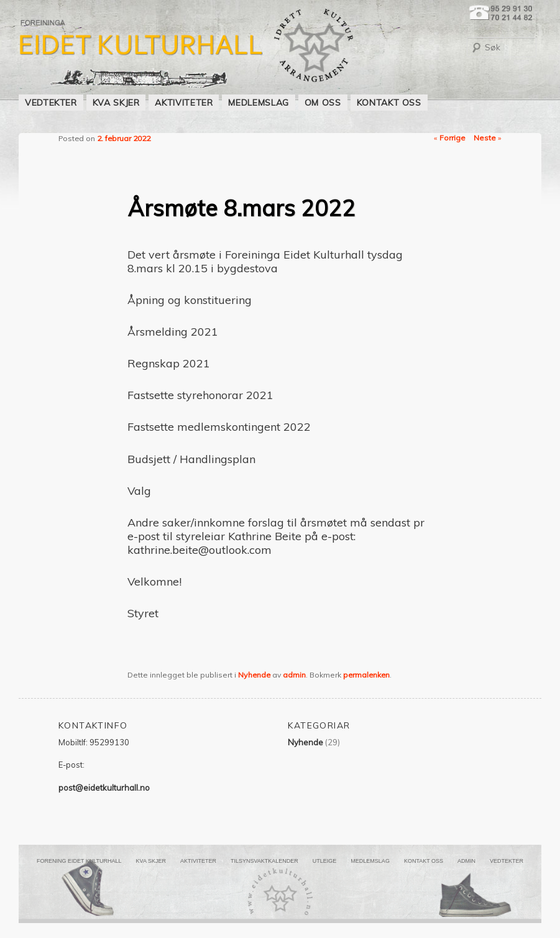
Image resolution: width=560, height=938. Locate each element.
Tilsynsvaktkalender (264, 861)
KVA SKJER (116, 103)
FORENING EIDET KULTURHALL (79, 861)
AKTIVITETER (184, 103)
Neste (488, 138)
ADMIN (466, 861)
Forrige (450, 138)
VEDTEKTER (51, 103)
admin (294, 675)
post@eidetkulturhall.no (104, 788)
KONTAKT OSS (389, 103)
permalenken (366, 675)
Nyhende (254, 675)
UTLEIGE (325, 861)
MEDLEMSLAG (258, 103)
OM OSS (323, 103)
